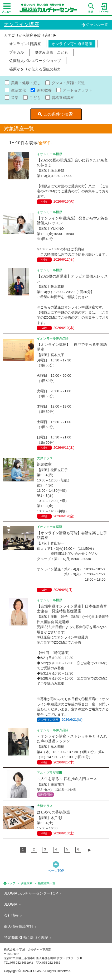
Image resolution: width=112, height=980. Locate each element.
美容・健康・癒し (26, 83)
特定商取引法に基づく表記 (26, 938)
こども (35, 98)
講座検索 (27, 883)
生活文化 (18, 90)
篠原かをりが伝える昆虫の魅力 (35, 69)
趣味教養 (44, 90)
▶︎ (89, 850)
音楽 (15, 98)
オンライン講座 (21, 24)
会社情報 (11, 915)
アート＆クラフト (77, 90)
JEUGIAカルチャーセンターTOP (31, 893)
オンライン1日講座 (25, 44)
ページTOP (56, 871)
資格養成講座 (63, 98)
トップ (11, 883)
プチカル (17, 52)
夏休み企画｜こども (51, 52)
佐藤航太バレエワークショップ (35, 61)
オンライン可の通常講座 (72, 44)
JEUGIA (11, 904)
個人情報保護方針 (19, 926)
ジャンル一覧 (95, 25)
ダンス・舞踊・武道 (68, 83)
